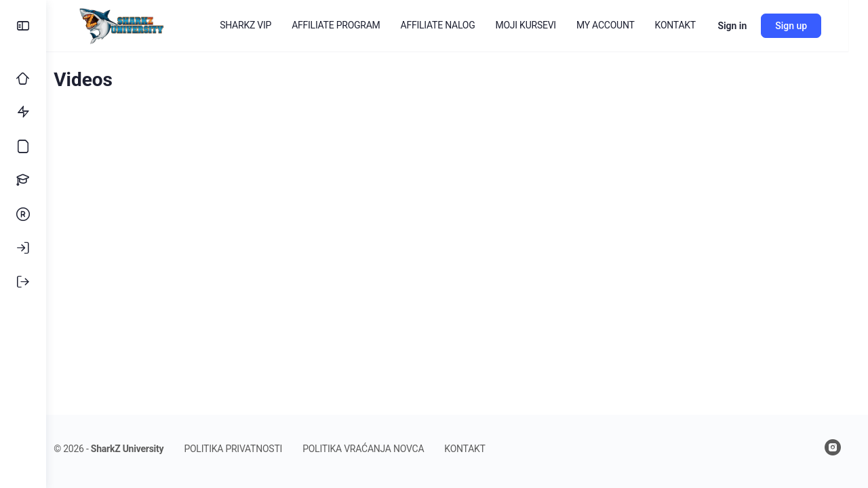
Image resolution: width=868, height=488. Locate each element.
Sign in (752, 26)
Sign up (811, 26)
